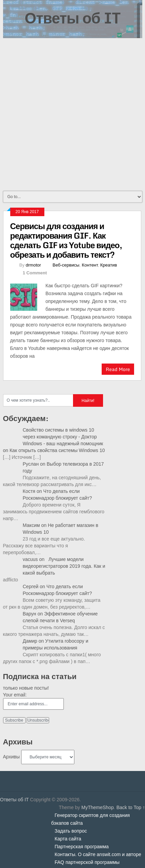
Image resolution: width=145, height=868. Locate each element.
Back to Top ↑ (131, 807)
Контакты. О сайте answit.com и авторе (98, 854)
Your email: (15, 695)
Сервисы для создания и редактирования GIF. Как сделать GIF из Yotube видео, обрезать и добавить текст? (66, 240)
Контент (90, 265)
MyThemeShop (97, 807)
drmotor (33, 265)
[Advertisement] (72, 114)
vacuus (30, 559)
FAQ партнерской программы (87, 862)
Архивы (11, 757)
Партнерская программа (82, 847)
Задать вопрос (71, 831)
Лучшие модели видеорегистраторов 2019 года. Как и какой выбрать (64, 566)
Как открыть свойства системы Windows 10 (57, 450)
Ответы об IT (72, 18)
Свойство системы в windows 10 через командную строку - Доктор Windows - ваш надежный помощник (63, 437)
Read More (118, 369)
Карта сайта (68, 839)
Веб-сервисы (66, 265)
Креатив (109, 265)
